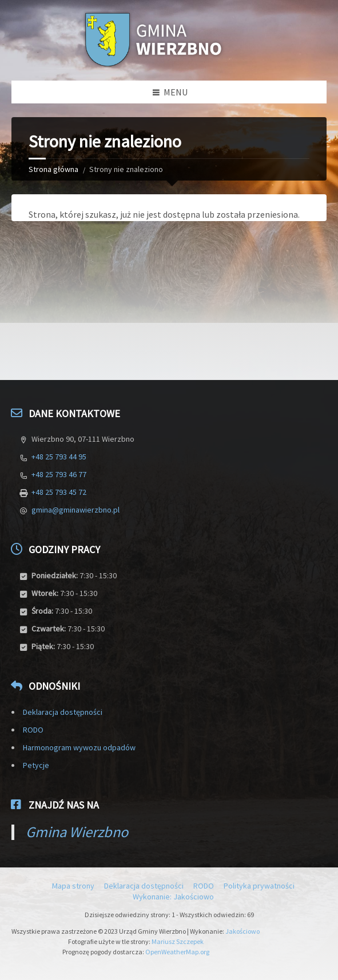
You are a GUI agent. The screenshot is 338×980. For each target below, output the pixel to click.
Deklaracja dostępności (63, 712)
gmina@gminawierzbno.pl (75, 510)
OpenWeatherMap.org (177, 952)
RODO (33, 730)
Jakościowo (242, 931)
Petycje (36, 765)
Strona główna (53, 169)
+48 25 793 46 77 (59, 474)
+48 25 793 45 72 (59, 492)
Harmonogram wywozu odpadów (79, 747)
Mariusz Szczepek (178, 941)
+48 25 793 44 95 (59, 457)
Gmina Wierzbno (77, 832)
